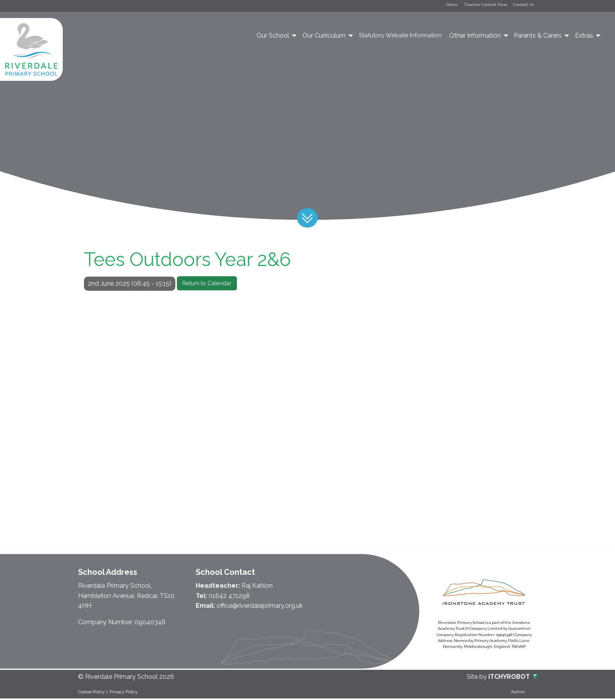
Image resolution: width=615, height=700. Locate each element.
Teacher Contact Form (473, 6)
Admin (518, 693)
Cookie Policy (91, 693)
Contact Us (519, 6)
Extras (584, 37)
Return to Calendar (207, 284)
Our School (273, 37)
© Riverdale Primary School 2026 (126, 678)
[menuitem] (276, 37)
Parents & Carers (538, 37)
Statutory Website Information (400, 36)
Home (431, 6)
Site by (478, 678)
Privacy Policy (124, 693)
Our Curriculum (324, 37)
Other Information (475, 37)
